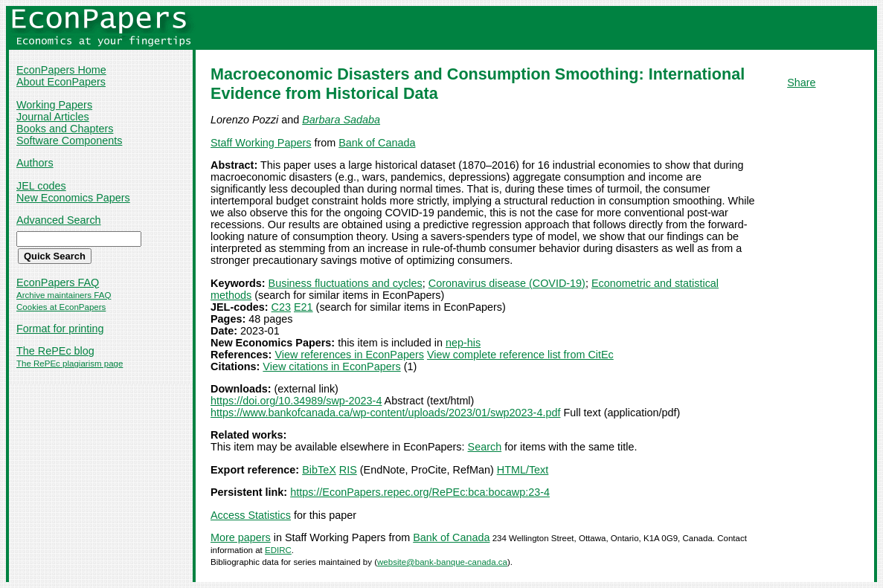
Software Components (69, 140)
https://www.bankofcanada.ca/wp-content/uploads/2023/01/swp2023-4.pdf (385, 413)
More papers (241, 537)
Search (485, 447)
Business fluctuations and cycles (346, 283)
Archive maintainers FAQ (64, 295)
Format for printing (60, 329)
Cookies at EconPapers (61, 307)
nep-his (463, 343)
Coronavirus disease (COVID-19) (507, 283)
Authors (35, 163)
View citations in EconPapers (331, 366)
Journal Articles (53, 117)
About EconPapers (61, 82)
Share (801, 83)
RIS (348, 470)
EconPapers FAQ (58, 282)
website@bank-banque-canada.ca (442, 562)
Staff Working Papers (261, 143)
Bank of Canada (377, 143)
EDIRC (278, 550)
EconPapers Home (61, 70)
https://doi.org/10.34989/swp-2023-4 (296, 401)
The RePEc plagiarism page (70, 364)
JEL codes (41, 186)
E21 (304, 307)
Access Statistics (251, 515)
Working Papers (54, 105)
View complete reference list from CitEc (520, 355)
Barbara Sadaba (341, 120)
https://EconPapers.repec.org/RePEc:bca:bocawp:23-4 (420, 492)
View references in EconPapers (349, 355)
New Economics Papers (73, 198)
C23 (281, 307)
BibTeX (319, 470)
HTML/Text (523, 470)
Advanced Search (59, 220)
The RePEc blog (55, 351)
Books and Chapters (65, 129)
